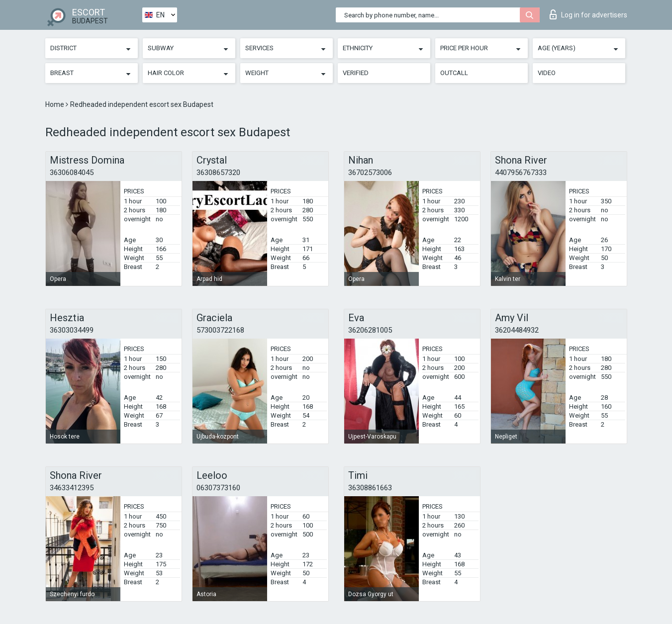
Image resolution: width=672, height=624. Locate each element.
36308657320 (218, 173)
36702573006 (370, 173)
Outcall (454, 73)
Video (547, 73)
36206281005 (370, 330)
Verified (356, 73)
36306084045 (72, 173)
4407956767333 (521, 173)
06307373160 (218, 488)
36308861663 (370, 488)
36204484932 (517, 330)
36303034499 (72, 330)
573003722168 (220, 330)
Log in (588, 14)
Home (55, 104)
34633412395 (72, 488)
